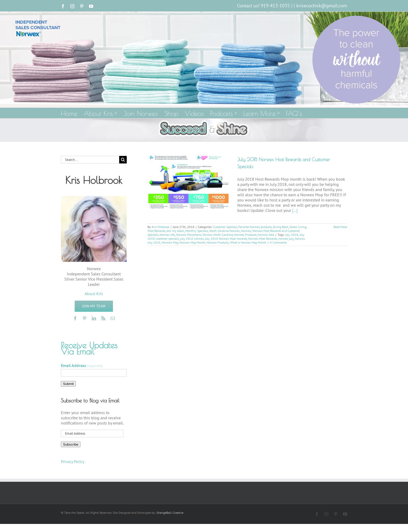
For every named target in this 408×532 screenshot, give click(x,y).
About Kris (94, 294)
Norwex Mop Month (192, 242)
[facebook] (75, 318)
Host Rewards (156, 231)
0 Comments (278, 242)
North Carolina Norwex (224, 231)
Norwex (246, 231)
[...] (295, 210)
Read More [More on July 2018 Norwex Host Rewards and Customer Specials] (340, 227)
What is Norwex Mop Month (248, 242)
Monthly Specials (197, 231)
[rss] (103, 318)
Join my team (175, 231)
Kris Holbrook (161, 227)
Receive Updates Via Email (89, 348)
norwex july (286, 239)
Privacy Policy (73, 461)
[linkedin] (94, 318)
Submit (68, 384)
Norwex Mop (170, 242)
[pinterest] (85, 318)
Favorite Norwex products (255, 227)
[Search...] (90, 160)
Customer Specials (225, 227)
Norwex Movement (189, 235)
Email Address (82, 365)
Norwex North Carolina (218, 235)
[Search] (123, 160)
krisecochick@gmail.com (322, 6)
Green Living (298, 227)
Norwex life (167, 235)
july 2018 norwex (192, 239)
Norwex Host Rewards (263, 239)
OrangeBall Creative (170, 513)
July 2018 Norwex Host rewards (226, 239)
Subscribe (71, 444)
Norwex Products (245, 235)
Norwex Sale (266, 235)
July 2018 (292, 235)
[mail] (113, 318)
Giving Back (281, 227)
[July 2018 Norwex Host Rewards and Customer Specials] (189, 182)
